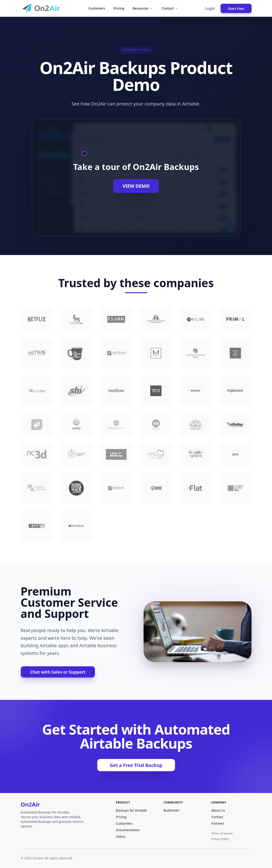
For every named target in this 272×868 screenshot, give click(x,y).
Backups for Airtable (131, 810)
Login (210, 8)
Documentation (128, 830)
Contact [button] (170, 8)
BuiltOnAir (171, 810)
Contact (217, 817)
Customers (97, 8)
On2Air (30, 804)
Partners (218, 823)
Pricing (119, 8)
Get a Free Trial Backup (136, 765)
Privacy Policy (220, 839)
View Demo (136, 186)
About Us (218, 810)
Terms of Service (222, 834)
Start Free (236, 9)
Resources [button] (143, 8)
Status (121, 836)
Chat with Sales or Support (58, 672)
